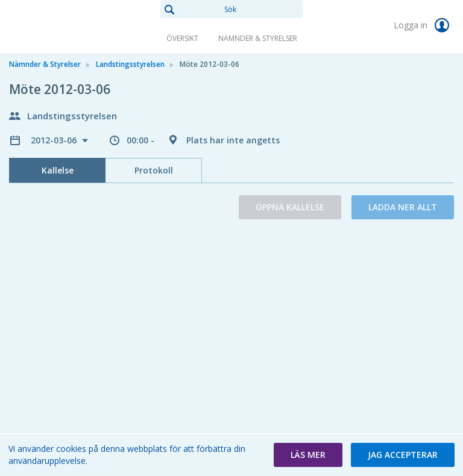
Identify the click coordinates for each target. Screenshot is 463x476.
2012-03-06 (55, 140)
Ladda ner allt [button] (403, 207)
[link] (69, 27)
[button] (308, 455)
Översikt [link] (182, 38)
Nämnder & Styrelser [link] (258, 38)
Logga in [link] (424, 25)
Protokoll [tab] (154, 170)
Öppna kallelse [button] (290, 207)
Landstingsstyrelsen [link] (130, 64)
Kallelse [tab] (58, 170)
